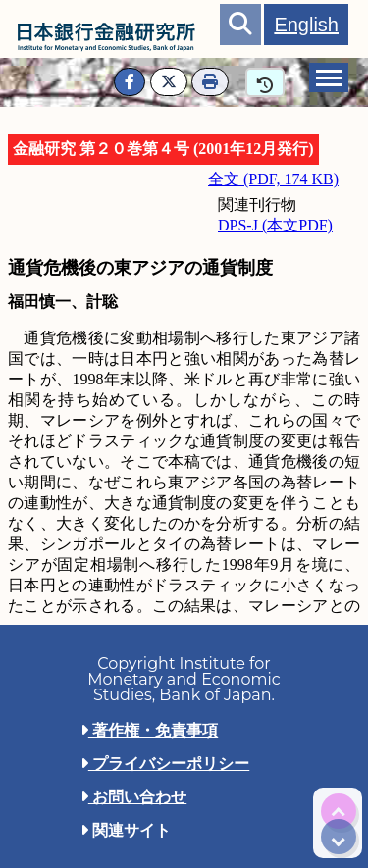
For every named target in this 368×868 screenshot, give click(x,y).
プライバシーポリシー (165, 764)
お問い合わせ (133, 797)
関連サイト (126, 830)
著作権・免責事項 (149, 730)
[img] (339, 811)
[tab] (329, 77)
